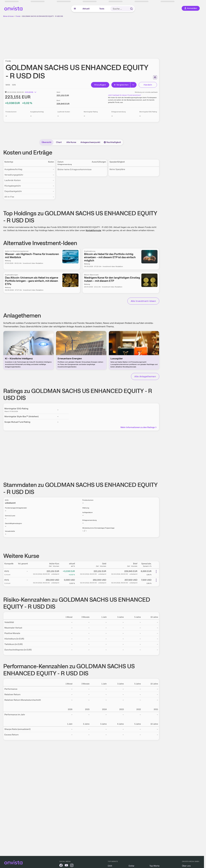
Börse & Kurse (8, 16)
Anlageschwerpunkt (90, 142)
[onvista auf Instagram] (72, 866)
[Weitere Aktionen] (156, 572)
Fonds (18, 16)
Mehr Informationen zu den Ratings (139, 427)
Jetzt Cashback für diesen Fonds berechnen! (124, 95)
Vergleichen (121, 85)
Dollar (131, 866)
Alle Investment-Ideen (143, 301)
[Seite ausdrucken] (155, 77)
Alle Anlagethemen (145, 376)
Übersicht (46, 142)
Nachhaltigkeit (112, 142)
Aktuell (86, 9)
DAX (110, 866)
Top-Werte (154, 866)
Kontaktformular (93, 230)
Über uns (186, 866)
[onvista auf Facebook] (61, 866)
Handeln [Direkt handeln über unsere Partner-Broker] (148, 85)
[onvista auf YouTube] (66, 866)
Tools (102, 9)
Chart (59, 142)
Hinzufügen (100, 85)
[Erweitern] (133, 85)
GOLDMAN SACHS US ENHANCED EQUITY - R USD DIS (42, 16)
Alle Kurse (71, 142)
